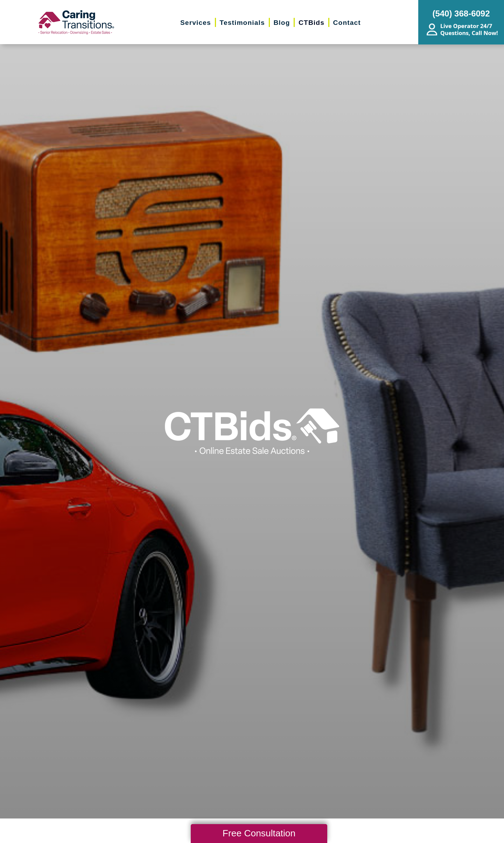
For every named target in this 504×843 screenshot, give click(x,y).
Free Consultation (259, 833)
